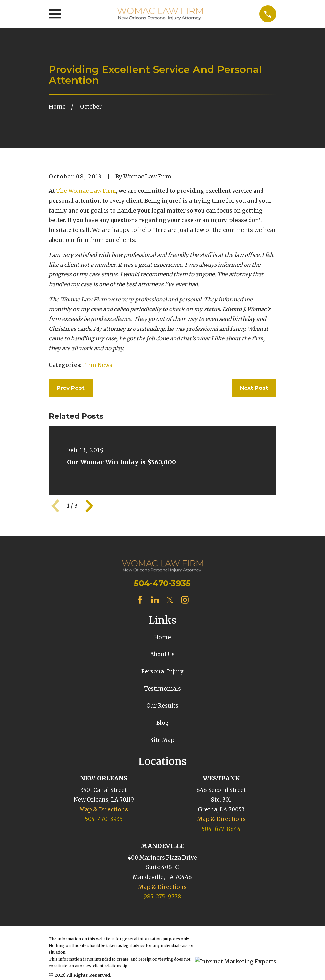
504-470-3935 (162, 583)
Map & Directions (104, 809)
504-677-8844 (221, 829)
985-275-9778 (162, 897)
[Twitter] (170, 600)
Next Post (254, 388)
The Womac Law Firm (86, 191)
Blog (162, 723)
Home (162, 637)
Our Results (162, 706)
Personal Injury (162, 671)
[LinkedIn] (155, 600)
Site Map (162, 740)
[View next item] (89, 506)
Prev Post (71, 388)
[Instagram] (185, 600)
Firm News (98, 365)
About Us (162, 654)
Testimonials (162, 689)
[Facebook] (140, 600)
